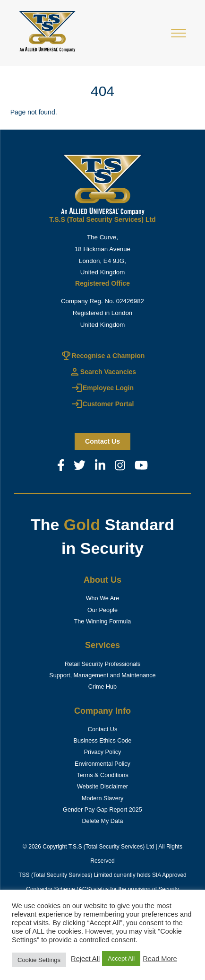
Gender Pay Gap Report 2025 (102, 810)
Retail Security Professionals (103, 664)
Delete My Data (102, 821)
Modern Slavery (102, 798)
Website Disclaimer (102, 787)
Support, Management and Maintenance (102, 675)
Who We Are (103, 598)
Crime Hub (102, 687)
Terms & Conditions (102, 775)
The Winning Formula (103, 621)
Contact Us (102, 729)
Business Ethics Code (103, 741)
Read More (160, 959)
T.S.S (75, 847)
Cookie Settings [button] (39, 960)
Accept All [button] (121, 958)
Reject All (85, 959)
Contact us (102, 441)
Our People (102, 610)
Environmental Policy (102, 764)
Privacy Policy (103, 752)
